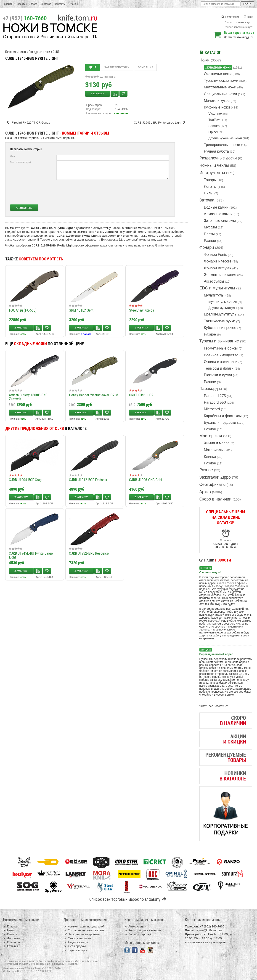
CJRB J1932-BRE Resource (89, 553)
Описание (145, 67)
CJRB (56, 52)
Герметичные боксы (221, 348)
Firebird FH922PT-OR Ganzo (28, 123)
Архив (205, 492)
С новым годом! (210, 572)
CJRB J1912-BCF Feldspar (88, 480)
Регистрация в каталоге (143, 930)
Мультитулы (214, 295)
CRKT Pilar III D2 (141, 395)
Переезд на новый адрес (216, 654)
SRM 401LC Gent (81, 310)
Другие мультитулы (223, 308)
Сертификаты (213, 485)
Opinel (213, 132)
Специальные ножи (221, 94)
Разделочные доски (218, 158)
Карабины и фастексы (223, 416)
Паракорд (209, 389)
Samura (214, 126)
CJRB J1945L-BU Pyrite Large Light (160, 123)
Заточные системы (220, 221)
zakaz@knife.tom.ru (160, 245)
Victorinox (216, 114)
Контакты (60, 4)
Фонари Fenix (215, 255)
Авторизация (135, 926)
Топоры (210, 180)
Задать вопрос (76, 950)
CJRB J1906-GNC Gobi (146, 480)
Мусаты (211, 227)
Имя (12, 156)
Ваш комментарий (21, 162)
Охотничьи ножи (218, 74)
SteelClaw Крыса (142, 310)
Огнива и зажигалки (221, 362)
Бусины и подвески (220, 422)
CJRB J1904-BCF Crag (25, 480)
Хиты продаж (75, 946)
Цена (93, 67)
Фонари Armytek (218, 268)
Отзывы (73, 4)
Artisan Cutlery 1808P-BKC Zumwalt (28, 397)
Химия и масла (217, 443)
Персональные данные (82, 934)
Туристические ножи (221, 81)
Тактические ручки (220, 321)
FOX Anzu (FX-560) (23, 310)
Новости (20, 4)
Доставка (46, 4)
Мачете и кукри (217, 101)
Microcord (212, 409)
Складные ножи (218, 67)
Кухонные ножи (217, 107)
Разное (210, 241)
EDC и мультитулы (217, 288)
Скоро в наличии (216, 499)
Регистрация (230, 17)
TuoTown (215, 120)
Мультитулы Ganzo (223, 302)
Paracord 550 (215, 402)
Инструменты (212, 173)
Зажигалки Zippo (215, 477)
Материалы (214, 450)
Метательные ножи (220, 87)
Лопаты (210, 187)
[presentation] (135, 192)
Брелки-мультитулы (221, 314)
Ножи (205, 60)
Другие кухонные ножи (225, 138)
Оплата (33, 4)
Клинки (210, 457)
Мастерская (211, 436)
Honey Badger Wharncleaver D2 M (94, 395)
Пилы (209, 193)
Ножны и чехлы (214, 165)
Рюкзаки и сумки (218, 375)
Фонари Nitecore (218, 261)
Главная (8, 4)
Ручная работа (216, 151)
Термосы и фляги (219, 368)
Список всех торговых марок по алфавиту (128, 899)
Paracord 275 (215, 396)
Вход (248, 17)
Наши (215, 560)
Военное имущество (221, 355)
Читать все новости (214, 706)
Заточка (207, 200)
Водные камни (216, 207)
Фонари (207, 247)
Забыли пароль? (138, 934)
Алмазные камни (218, 214)
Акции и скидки (76, 942)
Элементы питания (220, 275)
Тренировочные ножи (222, 145)
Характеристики (117, 67)
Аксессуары (214, 281)
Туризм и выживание (219, 341)
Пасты (209, 234)
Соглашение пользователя (84, 930)
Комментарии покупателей (84, 926)
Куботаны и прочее (220, 328)
